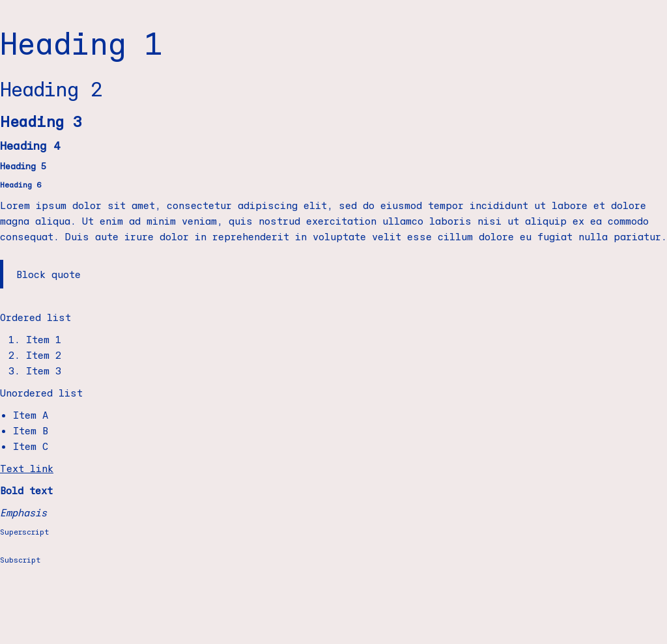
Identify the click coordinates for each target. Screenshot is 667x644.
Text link (27, 468)
